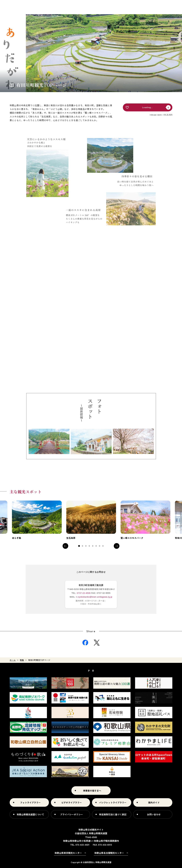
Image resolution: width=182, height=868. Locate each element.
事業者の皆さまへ (92, 791)
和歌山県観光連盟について (30, 814)
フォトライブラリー (30, 802)
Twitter (97, 643)
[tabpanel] (37, 520)
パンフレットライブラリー (113, 802)
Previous (65, 546)
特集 (22, 660)
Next (117, 546)
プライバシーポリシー (72, 814)
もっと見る (37, 520)
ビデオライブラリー (72, 802)
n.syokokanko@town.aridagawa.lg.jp (94, 597)
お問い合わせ (154, 814)
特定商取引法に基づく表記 (113, 814)
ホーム (13, 660)
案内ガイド (154, 802)
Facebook (85, 643)
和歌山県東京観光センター (68, 853)
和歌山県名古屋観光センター (109, 853)
